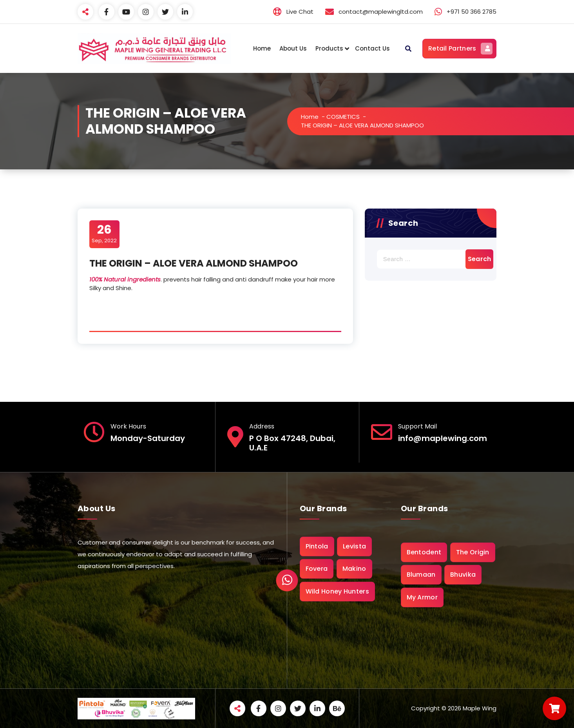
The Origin (473, 552)
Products (329, 48)
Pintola (317, 546)
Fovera (317, 569)
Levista (354, 546)
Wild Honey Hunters (337, 591)
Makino (354, 569)
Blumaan (421, 575)
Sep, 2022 (104, 234)
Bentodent (424, 552)
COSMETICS (343, 117)
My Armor (422, 597)
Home (262, 48)
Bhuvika (463, 575)
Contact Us (372, 48)
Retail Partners (461, 49)
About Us (293, 48)
